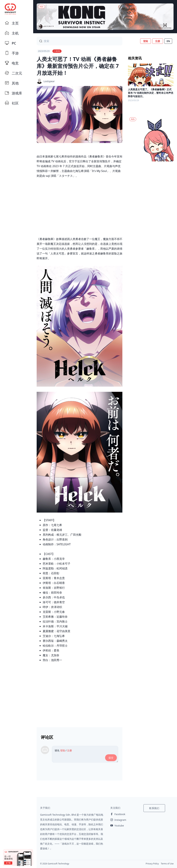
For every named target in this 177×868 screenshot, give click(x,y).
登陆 (146, 41)
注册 (158, 41)
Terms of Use (167, 864)
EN (168, 41)
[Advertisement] (80, 693)
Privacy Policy (152, 864)
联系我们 (154, 808)
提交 (111, 758)
